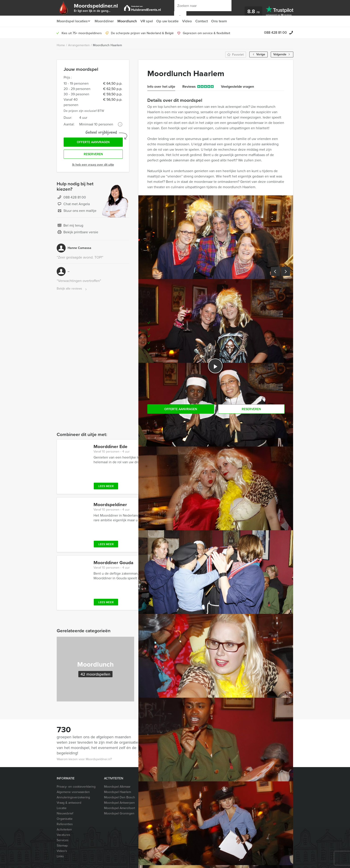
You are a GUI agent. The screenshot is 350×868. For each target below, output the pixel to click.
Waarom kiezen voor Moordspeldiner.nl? (84, 759)
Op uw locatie (169, 21)
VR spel (148, 21)
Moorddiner (105, 21)
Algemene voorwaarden (73, 792)
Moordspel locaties (72, 21)
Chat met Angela (73, 205)
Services (63, 840)
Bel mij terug (70, 227)
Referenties (65, 824)
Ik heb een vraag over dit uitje (93, 166)
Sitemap (62, 846)
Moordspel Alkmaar (117, 787)
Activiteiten (64, 829)
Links (60, 856)
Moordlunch (128, 21)
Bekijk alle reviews (72, 290)
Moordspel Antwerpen (119, 803)
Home (61, 45)
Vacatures (64, 835)
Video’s (62, 851)
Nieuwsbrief (65, 813)
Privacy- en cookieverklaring (76, 787)
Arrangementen (79, 45)
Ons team (222, 21)
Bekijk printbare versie (77, 234)
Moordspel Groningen (119, 813)
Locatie (62, 808)
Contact (204, 21)
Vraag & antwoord (69, 803)
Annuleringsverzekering (73, 797)
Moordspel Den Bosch (120, 797)
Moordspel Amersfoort (120, 808)
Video (189, 21)
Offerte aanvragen (93, 143)
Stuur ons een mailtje (77, 212)
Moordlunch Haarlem (107, 45)
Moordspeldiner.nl (99, 7)
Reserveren (93, 155)
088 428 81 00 (275, 32)
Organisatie (65, 819)
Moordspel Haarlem (118, 792)
